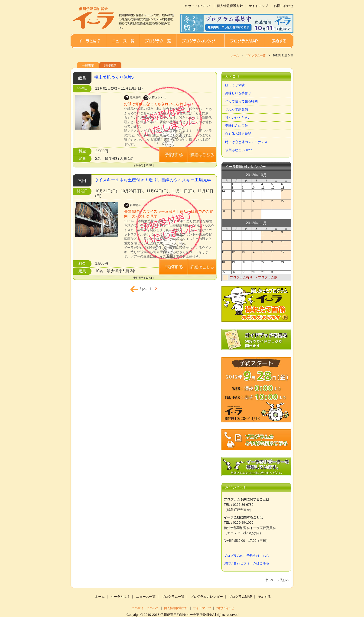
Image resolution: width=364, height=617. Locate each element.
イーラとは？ (89, 41)
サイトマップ (258, 6)
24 (256, 202)
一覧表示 (88, 65)
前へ (143, 289)
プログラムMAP (244, 41)
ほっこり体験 (235, 85)
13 (246, 253)
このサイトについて (196, 6)
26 (276, 202)
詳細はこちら (173, 154)
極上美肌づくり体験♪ (114, 77)
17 (286, 253)
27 (286, 202)
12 (236, 253)
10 (286, 243)
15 (266, 253)
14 (256, 253)
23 (246, 202)
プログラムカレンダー (200, 41)
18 (226, 263)
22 (236, 202)
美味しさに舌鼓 (237, 126)
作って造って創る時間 (241, 101)
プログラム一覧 (158, 41)
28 (226, 212)
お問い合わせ (284, 6)
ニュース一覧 (123, 41)
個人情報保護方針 (230, 6)
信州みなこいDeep (239, 150)
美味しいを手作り (238, 93)
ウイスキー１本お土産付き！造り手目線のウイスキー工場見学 (153, 180)
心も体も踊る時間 (238, 134)
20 (286, 192)
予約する (279, 41)
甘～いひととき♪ (237, 118)
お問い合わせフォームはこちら (247, 563)
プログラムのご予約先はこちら (247, 556)
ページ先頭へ (277, 580)
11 (226, 253)
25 (266, 202)
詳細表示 (110, 65)
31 (256, 212)
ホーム (235, 55)
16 (276, 253)
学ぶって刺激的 (237, 109)
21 (226, 202)
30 (246, 212)
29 (236, 212)
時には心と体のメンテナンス (246, 142)
